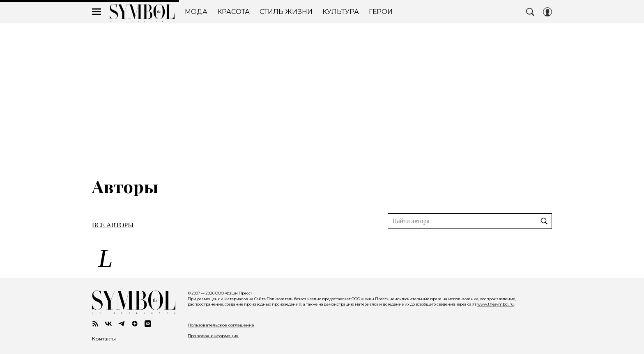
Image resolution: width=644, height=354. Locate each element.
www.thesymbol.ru (496, 304)
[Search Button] (530, 12)
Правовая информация (213, 336)
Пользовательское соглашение (221, 325)
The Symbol (142, 13)
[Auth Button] (547, 12)
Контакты (104, 339)
